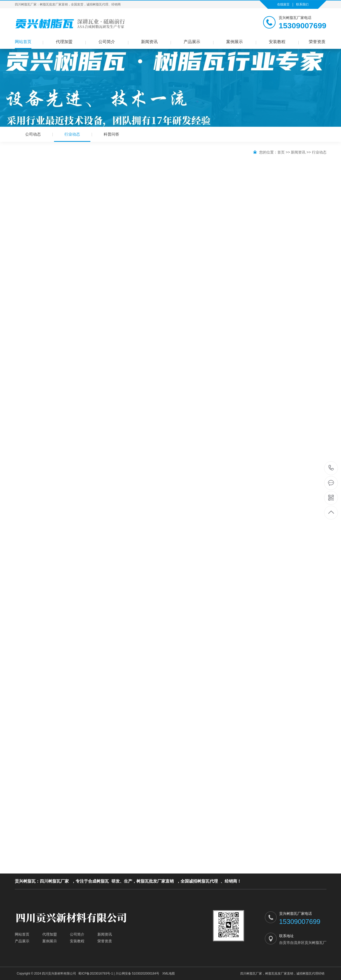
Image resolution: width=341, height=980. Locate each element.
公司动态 (33, 134)
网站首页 (23, 42)
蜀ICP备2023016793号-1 (95, 974)
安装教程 (277, 42)
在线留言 (283, 4)
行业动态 (72, 137)
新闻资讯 (149, 42)
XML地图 (169, 974)
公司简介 (107, 42)
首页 (281, 152)
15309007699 (331, 468)
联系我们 (302, 4)
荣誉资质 (317, 42)
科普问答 (111, 134)
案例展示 (235, 42)
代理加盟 (64, 42)
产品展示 (192, 42)
